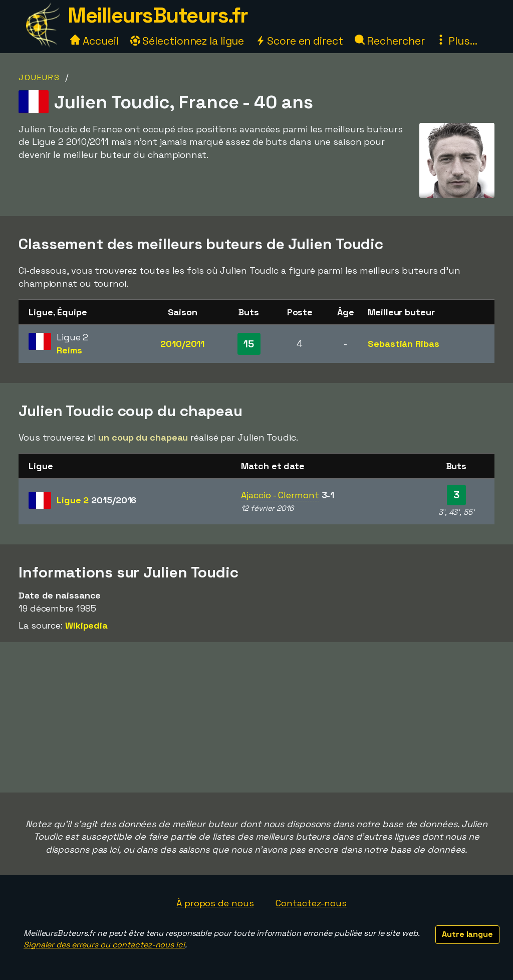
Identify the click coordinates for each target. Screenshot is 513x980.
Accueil (94, 41)
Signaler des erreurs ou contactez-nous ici (104, 945)
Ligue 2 (96, 500)
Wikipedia (86, 625)
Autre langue (467, 934)
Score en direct (299, 41)
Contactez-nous (311, 903)
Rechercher (390, 41)
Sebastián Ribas (404, 344)
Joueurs (39, 77)
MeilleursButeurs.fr (158, 15)
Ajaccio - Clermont (280, 495)
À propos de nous (215, 903)
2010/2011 (182, 344)
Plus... (456, 41)
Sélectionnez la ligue (187, 41)
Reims (69, 350)
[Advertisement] (256, 717)
